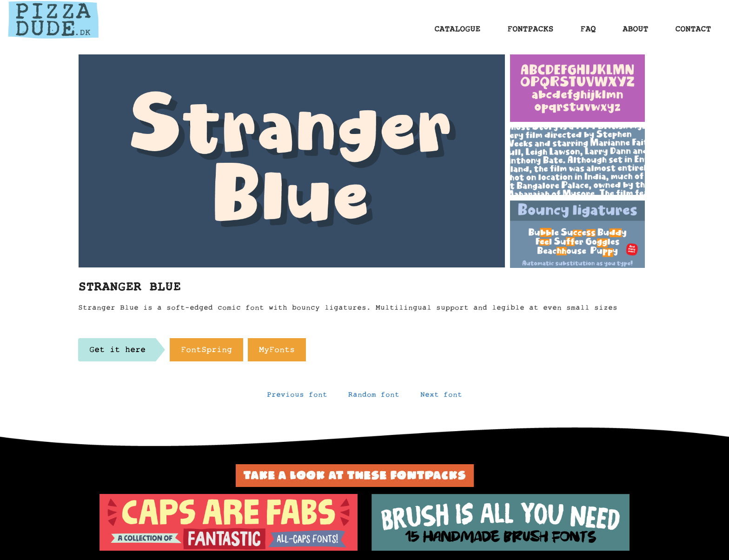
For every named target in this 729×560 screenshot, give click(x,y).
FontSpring (206, 352)
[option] (229, 522)
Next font (441, 397)
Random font (374, 397)
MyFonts (277, 352)
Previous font (297, 397)
